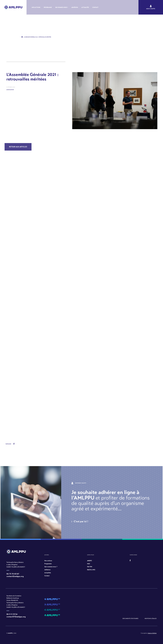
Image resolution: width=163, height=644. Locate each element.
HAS (89, 564)
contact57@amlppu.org (16, 617)
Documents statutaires (130, 619)
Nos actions (36, 7)
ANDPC (90, 561)
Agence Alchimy (152, 633)
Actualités (85, 7)
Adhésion (75, 7)
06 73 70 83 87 (13, 574)
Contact (95, 7)
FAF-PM (90, 567)
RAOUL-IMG (91, 570)
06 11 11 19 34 (12, 614)
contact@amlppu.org (15, 576)
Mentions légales (151, 619)
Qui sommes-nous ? (62, 7)
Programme (48, 7)
